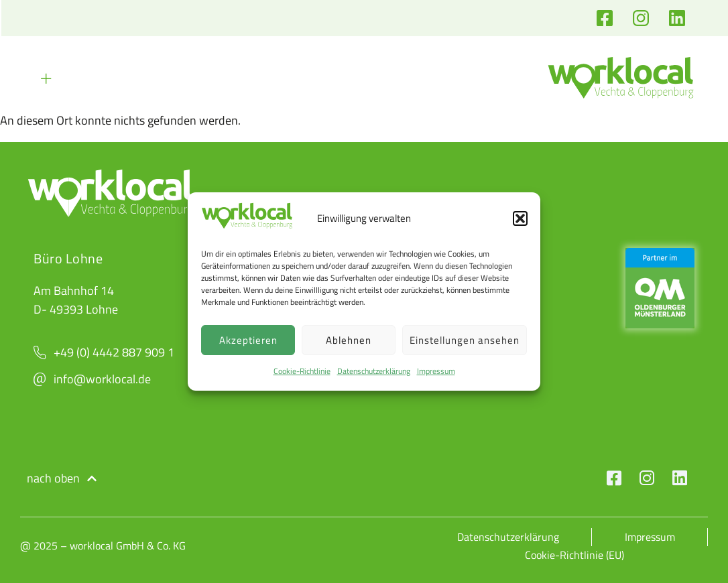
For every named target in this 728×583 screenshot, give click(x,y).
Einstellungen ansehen (465, 340)
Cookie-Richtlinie (302, 371)
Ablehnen (349, 340)
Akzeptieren (248, 340)
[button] (520, 218)
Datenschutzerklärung (374, 371)
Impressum (436, 371)
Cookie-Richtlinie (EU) (575, 554)
